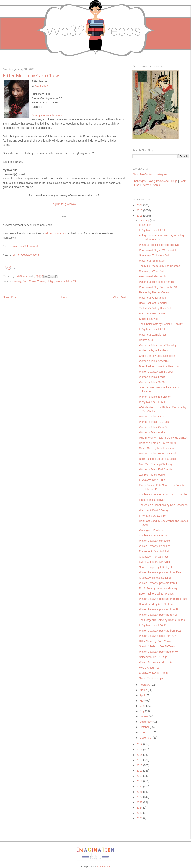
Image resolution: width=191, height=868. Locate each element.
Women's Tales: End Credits (156, 469)
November (146, 732)
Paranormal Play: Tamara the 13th (159, 287)
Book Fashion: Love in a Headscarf (160, 366)
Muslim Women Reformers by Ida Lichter (163, 438)
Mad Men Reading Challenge (156, 464)
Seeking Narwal (148, 319)
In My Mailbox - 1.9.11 (152, 329)
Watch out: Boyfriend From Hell (157, 282)
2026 (140, 818)
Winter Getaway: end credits (156, 662)
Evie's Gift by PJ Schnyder (155, 562)
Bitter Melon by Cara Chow (155, 641)
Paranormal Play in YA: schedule (158, 250)
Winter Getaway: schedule (154, 541)
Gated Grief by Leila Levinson (156, 448)
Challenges (139, 181)
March (144, 690)
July (142, 711)
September (146, 722)
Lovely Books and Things (162, 181)
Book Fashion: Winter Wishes (156, 594)
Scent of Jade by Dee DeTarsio (157, 646)
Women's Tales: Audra (152, 432)
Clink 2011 (145, 225)
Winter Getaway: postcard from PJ (159, 609)
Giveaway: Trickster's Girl (154, 255)
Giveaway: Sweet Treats (153, 673)
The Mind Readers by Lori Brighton (160, 266)
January (145, 220)
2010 (140, 210)
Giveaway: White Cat (151, 271)
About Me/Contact (143, 174)
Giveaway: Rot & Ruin (152, 480)
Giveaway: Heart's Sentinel (155, 578)
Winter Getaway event (26, 255)
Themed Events (151, 185)
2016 (140, 765)
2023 (140, 802)
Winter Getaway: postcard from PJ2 (160, 631)
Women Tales (64, 281)
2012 (140, 744)
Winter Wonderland (56, 233)
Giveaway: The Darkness (154, 557)
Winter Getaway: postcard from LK (159, 583)
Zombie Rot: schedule (152, 475)
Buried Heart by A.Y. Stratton (156, 604)
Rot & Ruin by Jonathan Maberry (158, 588)
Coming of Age (46, 281)
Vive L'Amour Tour (150, 668)
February (145, 685)
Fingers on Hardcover (152, 500)
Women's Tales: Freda (152, 377)
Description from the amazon (49, 115)
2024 (140, 808)
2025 (140, 813)
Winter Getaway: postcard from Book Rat (163, 599)
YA (75, 281)
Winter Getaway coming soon (156, 372)
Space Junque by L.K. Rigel (155, 567)
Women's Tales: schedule (154, 361)
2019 (140, 781)
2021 (140, 792)
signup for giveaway (64, 204)
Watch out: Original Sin (153, 298)
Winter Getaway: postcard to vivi (158, 615)
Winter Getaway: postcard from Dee (160, 572)
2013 (140, 749)
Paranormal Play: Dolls (152, 276)
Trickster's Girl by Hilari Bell (155, 308)
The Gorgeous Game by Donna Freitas (162, 620)
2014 (140, 755)
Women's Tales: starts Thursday (158, 345)
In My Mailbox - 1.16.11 (153, 402)
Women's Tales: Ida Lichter (155, 397)
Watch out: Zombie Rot (153, 335)
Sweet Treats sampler (152, 678)
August (144, 716)
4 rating (17, 281)
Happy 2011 (146, 340)
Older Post (120, 297)
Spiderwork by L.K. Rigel (153, 657)
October (145, 727)
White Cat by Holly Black (153, 350)
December (146, 738)
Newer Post (10, 297)
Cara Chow (42, 86)
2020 (140, 786)
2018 (140, 776)
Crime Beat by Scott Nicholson (157, 356)
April (143, 695)
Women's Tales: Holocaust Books (159, 454)
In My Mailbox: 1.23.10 (152, 516)
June (143, 706)
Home (65, 297)
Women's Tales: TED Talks (155, 422)
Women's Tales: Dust (151, 417)
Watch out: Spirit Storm (153, 261)
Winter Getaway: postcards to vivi (159, 652)
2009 (140, 205)
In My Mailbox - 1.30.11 (153, 625)
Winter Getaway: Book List (155, 546)
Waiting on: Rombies (151, 530)
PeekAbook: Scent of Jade (155, 551)
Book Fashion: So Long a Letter (158, 459)
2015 (140, 760)
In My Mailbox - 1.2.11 (152, 230)
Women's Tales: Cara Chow (155, 427)
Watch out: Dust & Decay (154, 510)
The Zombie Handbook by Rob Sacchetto (163, 505)
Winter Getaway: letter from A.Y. (158, 636)
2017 (140, 771)
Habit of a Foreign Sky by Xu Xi (157, 443)
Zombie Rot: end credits (153, 535)
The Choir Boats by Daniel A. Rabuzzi (161, 324)
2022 (140, 797)
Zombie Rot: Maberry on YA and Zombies (163, 494)
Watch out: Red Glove (152, 313)
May (142, 701)
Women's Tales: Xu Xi (152, 382)
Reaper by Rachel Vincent (154, 292)
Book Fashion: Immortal (153, 303)
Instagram (161, 174)
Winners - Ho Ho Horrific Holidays (159, 245)
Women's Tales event (25, 246)
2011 (140, 216)
